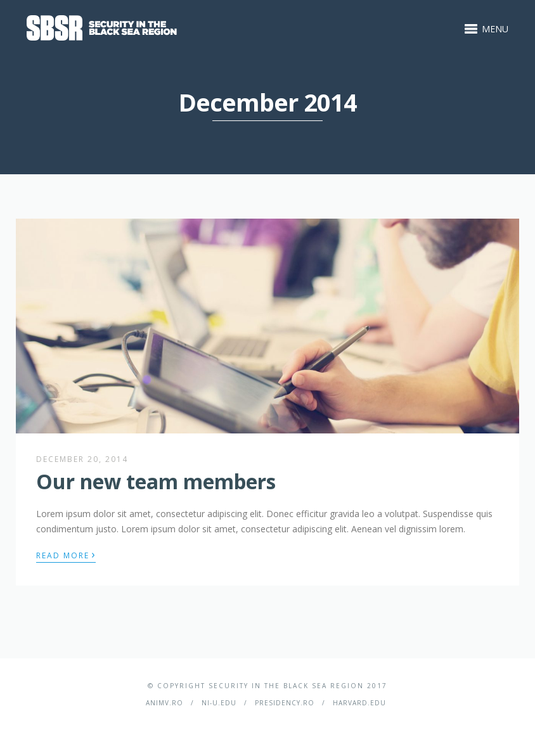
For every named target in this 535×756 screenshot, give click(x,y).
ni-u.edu (219, 703)
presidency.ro (285, 703)
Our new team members (156, 481)
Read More (66, 554)
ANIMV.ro (164, 703)
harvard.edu (359, 703)
